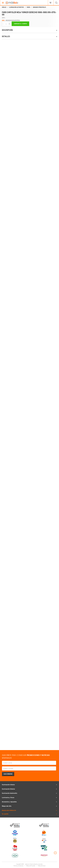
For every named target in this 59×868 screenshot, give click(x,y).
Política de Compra (42, 866)
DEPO (4, 18)
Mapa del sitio (7, 806)
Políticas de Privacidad (31, 866)
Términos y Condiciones (18, 866)
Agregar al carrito (20, 24)
